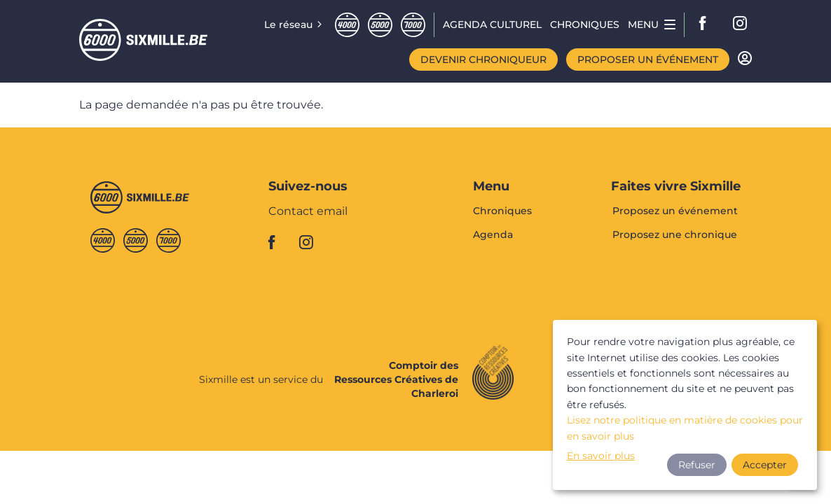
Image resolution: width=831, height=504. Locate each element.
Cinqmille (380, 25)
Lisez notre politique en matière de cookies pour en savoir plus (685, 428)
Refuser (697, 465)
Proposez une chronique (675, 234)
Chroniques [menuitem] (585, 24)
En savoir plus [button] (601, 456)
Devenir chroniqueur (483, 59)
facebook (707, 24)
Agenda (493, 234)
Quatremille (347, 25)
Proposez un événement (675, 211)
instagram (741, 24)
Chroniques (502, 211)
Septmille (413, 25)
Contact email (308, 212)
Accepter (765, 465)
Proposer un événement (648, 59)
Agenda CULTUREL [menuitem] (492, 24)
